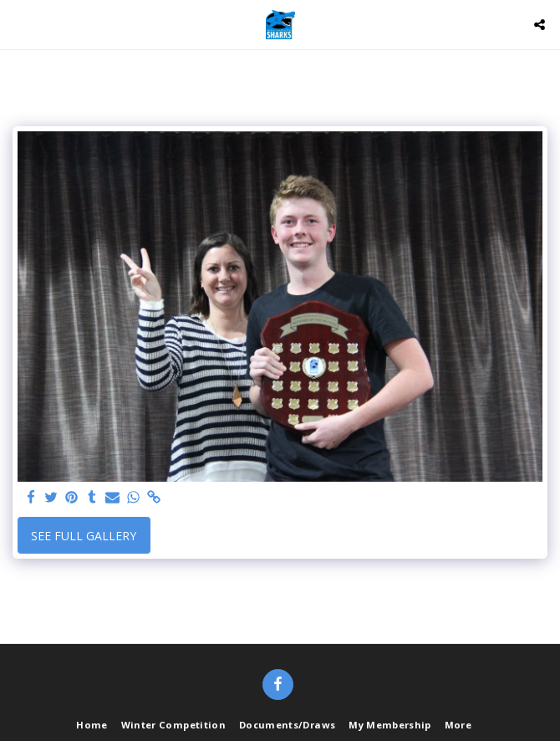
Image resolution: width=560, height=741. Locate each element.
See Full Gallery (84, 536)
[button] (18, 24)
